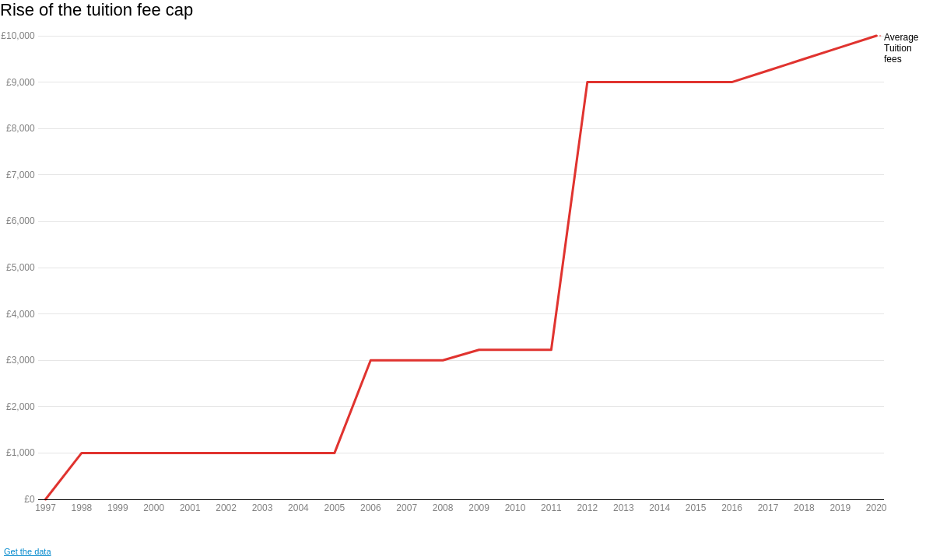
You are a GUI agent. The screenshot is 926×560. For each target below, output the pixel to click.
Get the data (28, 551)
